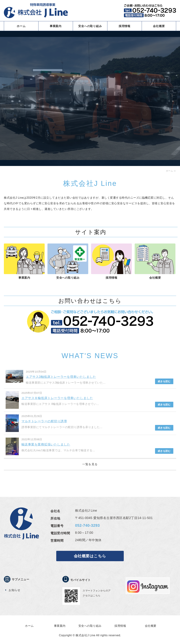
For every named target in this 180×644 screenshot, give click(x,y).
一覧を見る (90, 464)
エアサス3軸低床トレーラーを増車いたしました (61, 377)
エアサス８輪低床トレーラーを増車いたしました (57, 398)
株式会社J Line (85, 635)
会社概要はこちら (90, 556)
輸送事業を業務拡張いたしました (46, 444)
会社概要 (159, 26)
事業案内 (56, 26)
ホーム (21, 26)
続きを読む (164, 381)
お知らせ (14, 590)
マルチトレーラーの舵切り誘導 (44, 421)
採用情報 (125, 26)
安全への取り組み (90, 26)
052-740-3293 (87, 525)
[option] (90, 95)
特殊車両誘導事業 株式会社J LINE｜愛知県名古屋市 (36, 11)
